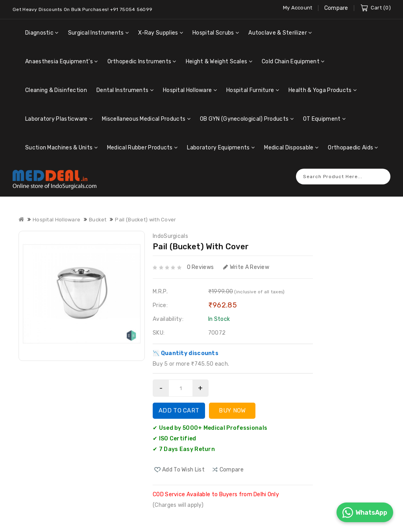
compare (232, 464)
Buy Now (232, 405)
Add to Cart (179, 405)
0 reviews (201, 261)
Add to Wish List (183, 464)
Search (381, 170)
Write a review (246, 261)
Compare (336, 8)
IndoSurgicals (170, 230)
